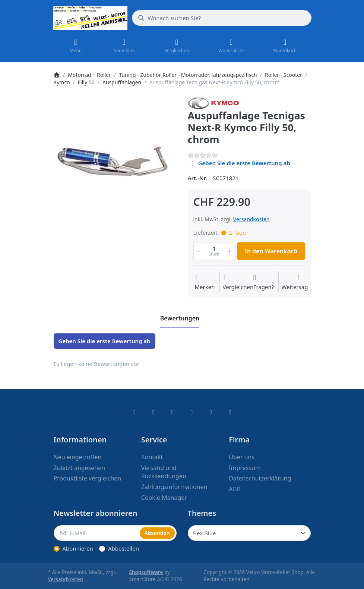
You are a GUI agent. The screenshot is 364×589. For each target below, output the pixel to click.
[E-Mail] (96, 533)
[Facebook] (134, 412)
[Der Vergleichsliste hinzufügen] (238, 282)
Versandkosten (251, 219)
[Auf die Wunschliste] (205, 282)
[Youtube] (211, 412)
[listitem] (115, 159)
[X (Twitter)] (153, 412)
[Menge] (214, 251)
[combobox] (222, 18)
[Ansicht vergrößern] (115, 159)
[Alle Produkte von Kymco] (213, 102)
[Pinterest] (230, 412)
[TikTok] (192, 412)
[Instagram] (172, 412)
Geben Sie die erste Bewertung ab (244, 163)
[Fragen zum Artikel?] (264, 282)
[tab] (180, 319)
